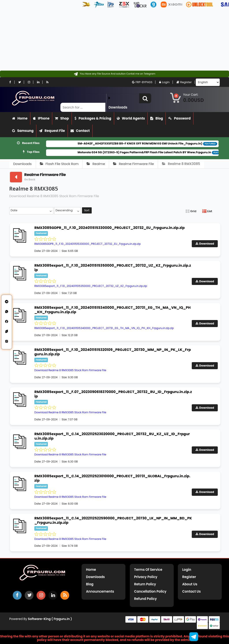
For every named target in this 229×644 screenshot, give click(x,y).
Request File (52, 131)
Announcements (100, 591)
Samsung (23, 131)
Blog (157, 118)
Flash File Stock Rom (59, 164)
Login (164, 82)
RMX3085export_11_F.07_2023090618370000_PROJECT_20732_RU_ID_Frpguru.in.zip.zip (113, 394)
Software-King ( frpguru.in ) (50, 619)
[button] (145, 98)
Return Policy (145, 584)
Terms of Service (148, 570)
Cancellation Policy (150, 591)
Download (205, 244)
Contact (80, 131)
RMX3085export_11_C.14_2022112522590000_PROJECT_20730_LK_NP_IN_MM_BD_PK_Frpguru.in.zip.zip (113, 520)
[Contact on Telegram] (114, 74)
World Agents (131, 118)
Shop (62, 118)
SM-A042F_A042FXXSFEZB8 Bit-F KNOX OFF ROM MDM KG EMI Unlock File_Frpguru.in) (148, 143)
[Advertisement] (113, 40)
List (207, 211)
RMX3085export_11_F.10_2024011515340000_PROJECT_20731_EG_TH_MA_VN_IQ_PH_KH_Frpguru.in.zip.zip (113, 310)
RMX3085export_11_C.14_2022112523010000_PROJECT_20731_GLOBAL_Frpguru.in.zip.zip (112, 478)
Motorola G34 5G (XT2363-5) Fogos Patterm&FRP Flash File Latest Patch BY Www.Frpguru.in (152, 152)
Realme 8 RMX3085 (181, 164)
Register (184, 82)
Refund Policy (146, 599)
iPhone (41, 118)
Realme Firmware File (133, 164)
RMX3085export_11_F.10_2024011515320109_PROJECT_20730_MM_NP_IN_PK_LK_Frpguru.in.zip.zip (113, 352)
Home (20, 118)
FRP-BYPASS (142, 82)
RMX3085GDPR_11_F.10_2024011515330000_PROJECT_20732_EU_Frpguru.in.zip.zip (110, 228)
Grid (191, 211)
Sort (87, 210)
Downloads (22, 164)
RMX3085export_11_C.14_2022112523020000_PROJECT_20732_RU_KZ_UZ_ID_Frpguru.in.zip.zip (112, 436)
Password (179, 118)
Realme (96, 164)
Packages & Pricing (93, 118)
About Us (190, 584)
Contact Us (192, 591)
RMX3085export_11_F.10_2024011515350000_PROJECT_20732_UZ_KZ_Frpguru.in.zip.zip (113, 268)
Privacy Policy (146, 577)
